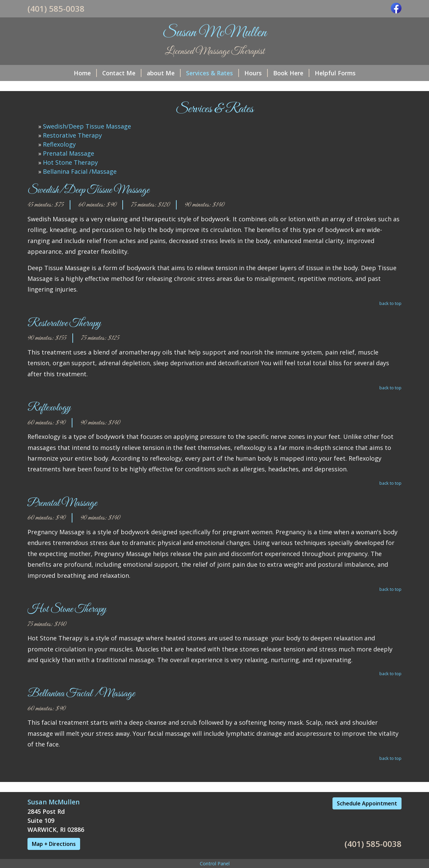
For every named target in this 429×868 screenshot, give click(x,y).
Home (85, 73)
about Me (164, 73)
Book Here (291, 73)
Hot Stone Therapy (70, 162)
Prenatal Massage (69, 153)
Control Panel (215, 863)
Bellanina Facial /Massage (80, 171)
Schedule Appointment (367, 803)
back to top (390, 303)
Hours (256, 73)
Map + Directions (54, 844)
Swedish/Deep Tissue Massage (87, 126)
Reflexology (59, 144)
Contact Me (122, 73)
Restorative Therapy (72, 135)
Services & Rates (212, 73)
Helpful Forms (335, 73)
